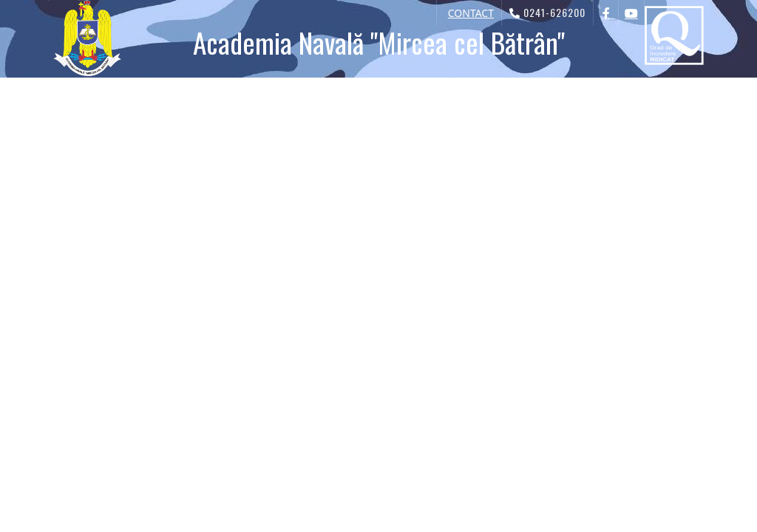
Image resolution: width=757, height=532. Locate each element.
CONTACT (471, 13)
